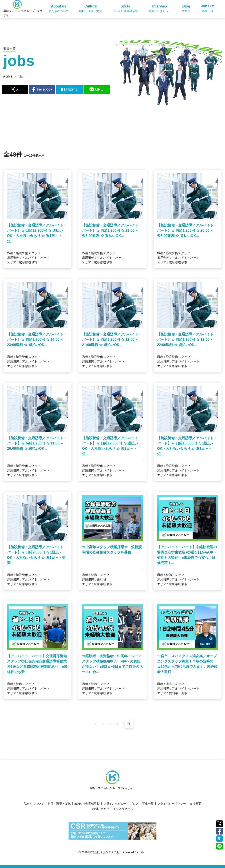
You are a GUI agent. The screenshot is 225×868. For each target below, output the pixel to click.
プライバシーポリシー (172, 804)
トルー (142, 852)
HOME (8, 77)
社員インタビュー (115, 804)
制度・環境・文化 (59, 804)
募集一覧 (148, 804)
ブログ (134, 804)
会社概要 (195, 804)
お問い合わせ (101, 809)
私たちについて (34, 804)
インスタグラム (123, 809)
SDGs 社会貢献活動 (87, 804)
